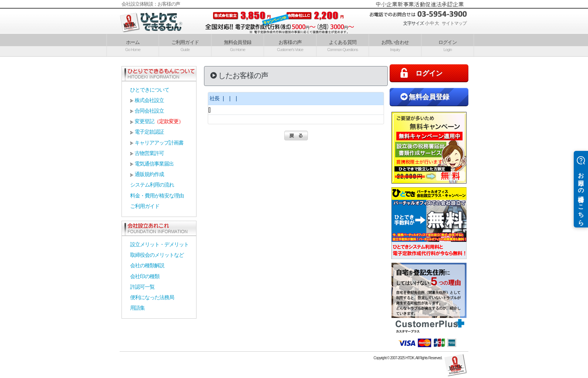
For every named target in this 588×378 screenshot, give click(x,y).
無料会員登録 (237, 45)
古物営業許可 (149, 153)
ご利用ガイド (185, 45)
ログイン (447, 45)
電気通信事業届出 (154, 164)
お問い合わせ (395, 45)
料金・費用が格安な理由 (157, 196)
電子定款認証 (149, 132)
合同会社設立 (149, 111)
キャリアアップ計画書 (159, 143)
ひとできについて (150, 90)
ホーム (133, 45)
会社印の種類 (145, 276)
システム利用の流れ (152, 185)
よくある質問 (343, 45)
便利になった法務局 (152, 297)
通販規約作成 (149, 174)
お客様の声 (290, 45)
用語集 (137, 308)
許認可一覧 (142, 287)
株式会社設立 (149, 100)
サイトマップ (454, 23)
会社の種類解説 (147, 265)
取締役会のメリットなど (157, 255)
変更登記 (144, 121)
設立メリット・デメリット (159, 244)
